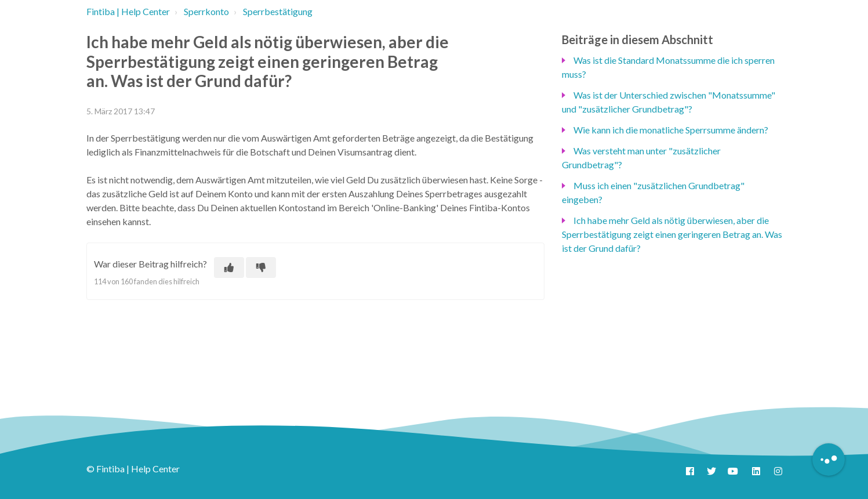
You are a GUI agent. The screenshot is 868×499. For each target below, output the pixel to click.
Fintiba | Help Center (128, 11)
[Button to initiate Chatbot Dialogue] (829, 460)
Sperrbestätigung (278, 11)
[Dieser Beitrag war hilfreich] (229, 267)
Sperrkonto (206, 11)
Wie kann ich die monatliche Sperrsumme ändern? (671, 130)
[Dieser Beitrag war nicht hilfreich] (261, 267)
